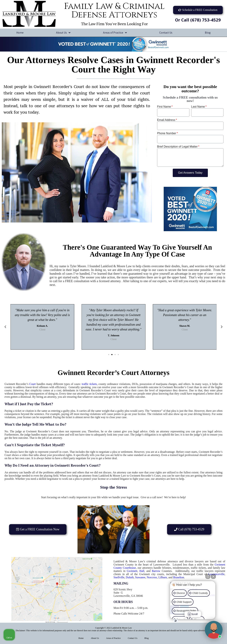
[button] (198, 10)
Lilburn (163, 577)
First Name (164, 107)
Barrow (156, 571)
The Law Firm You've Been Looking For (114, 24)
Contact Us (166, 33)
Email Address (166, 120)
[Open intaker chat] (176, 621)
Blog (146, 638)
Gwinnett (132, 571)
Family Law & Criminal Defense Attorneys (114, 11)
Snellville (119, 577)
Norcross (152, 577)
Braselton (178, 577)
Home (20, 33)
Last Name (198, 107)
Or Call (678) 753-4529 (198, 20)
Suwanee (140, 577)
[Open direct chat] (208, 576)
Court (32, 384)
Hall (142, 571)
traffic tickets (89, 384)
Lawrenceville (217, 574)
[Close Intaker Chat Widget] (213, 576)
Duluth (130, 577)
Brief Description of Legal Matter (177, 147)
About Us (63, 33)
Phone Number (167, 133)
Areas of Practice (115, 33)
